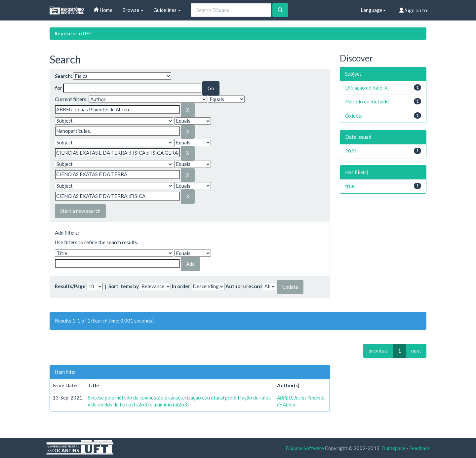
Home (103, 10)
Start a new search (80, 211)
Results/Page (70, 286)
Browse (133, 10)
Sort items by (124, 286)
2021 (351, 151)
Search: (63, 76)
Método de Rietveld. (367, 101)
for (59, 88)
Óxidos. (354, 116)
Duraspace (393, 448)
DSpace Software (305, 448)
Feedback (419, 448)
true (350, 186)
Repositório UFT (74, 33)
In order (181, 286)
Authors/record (244, 286)
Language (373, 10)
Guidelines (167, 10)
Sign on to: (414, 10)
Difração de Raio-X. (367, 88)
